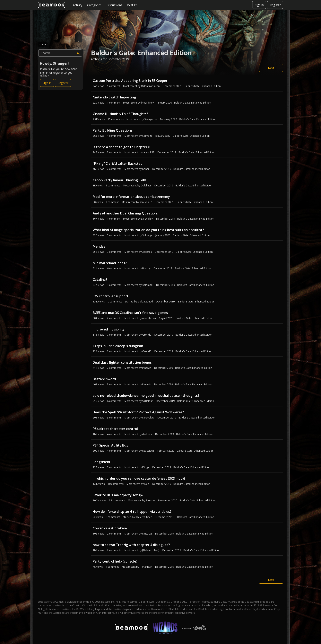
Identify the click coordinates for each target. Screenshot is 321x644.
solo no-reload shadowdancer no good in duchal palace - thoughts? (146, 396)
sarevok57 (148, 152)
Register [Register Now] (63, 83)
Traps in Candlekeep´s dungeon (118, 346)
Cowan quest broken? (110, 528)
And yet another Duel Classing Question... (126, 213)
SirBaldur (148, 401)
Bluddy (146, 268)
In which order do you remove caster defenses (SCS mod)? (139, 478)
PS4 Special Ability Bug (111, 445)
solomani (148, 285)
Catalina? (100, 280)
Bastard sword (104, 379)
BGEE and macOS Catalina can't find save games (130, 313)
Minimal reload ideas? (110, 263)
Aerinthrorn (149, 318)
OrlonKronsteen (150, 86)
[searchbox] (60, 53)
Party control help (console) (115, 561)
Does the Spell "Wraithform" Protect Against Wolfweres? (138, 412)
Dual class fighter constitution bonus (122, 362)
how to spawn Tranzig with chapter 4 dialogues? (131, 545)
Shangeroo (151, 119)
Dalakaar (146, 186)
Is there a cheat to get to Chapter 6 (121, 147)
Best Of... (133, 5)
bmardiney (147, 103)
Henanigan (146, 567)
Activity (78, 5)
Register (275, 5)
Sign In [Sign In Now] (47, 83)
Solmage (147, 136)
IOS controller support (111, 296)
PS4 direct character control (115, 429)
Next (271, 68)
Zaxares (147, 252)
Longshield (101, 462)
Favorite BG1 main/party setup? (118, 495)
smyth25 (147, 534)
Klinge (146, 467)
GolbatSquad (145, 302)
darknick (147, 434)
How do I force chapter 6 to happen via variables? (132, 512)
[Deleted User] (144, 517)
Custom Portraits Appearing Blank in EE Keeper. (131, 81)
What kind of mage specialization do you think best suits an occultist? (148, 230)
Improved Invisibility (109, 329)
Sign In (259, 5)
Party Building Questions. (113, 130)
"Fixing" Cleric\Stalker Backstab (118, 164)
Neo (147, 484)
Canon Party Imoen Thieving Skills (120, 180)
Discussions (114, 5)
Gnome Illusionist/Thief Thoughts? (120, 114)
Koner (146, 169)
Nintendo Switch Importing (114, 97)
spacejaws (148, 451)
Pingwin (147, 368)
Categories (94, 5)
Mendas (99, 246)
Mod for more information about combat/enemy (131, 197)
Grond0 (147, 335)
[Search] (78, 53)
